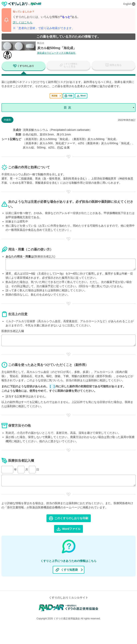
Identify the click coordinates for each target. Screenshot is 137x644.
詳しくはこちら (23, 22)
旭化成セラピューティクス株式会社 (56, 53)
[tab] (24, 66)
